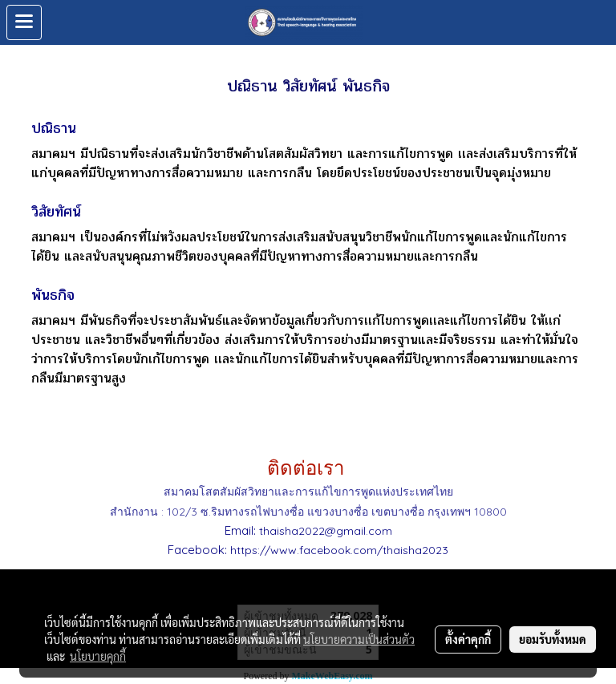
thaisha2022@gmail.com (326, 531)
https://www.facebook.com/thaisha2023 (339, 550)
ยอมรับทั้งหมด (553, 639)
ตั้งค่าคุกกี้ (468, 639)
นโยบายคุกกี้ (98, 656)
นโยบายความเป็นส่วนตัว (359, 639)
